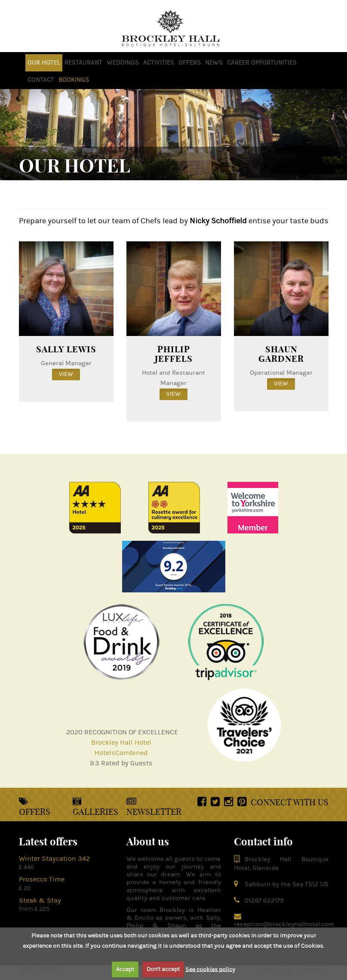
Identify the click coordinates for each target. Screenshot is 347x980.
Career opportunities (262, 63)
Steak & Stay (40, 900)
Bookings (74, 80)
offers (190, 63)
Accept (125, 969)
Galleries (95, 807)
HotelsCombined (121, 753)
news (214, 63)
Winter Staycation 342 (54, 859)
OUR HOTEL (44, 63)
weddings (123, 63)
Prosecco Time (42, 879)
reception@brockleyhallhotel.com (284, 924)
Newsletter (154, 807)
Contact (41, 80)
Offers (35, 807)
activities (159, 63)
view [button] (66, 374)
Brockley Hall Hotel (121, 743)
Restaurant (83, 63)
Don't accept (163, 969)
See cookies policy (210, 969)
